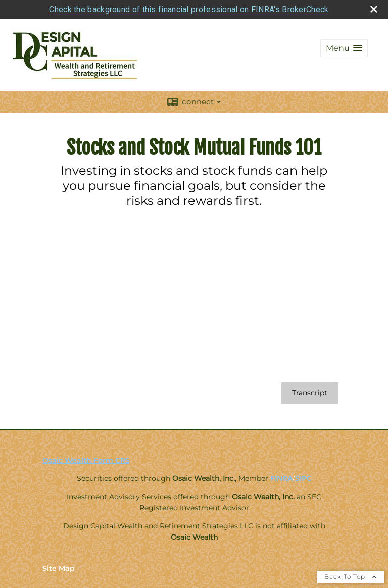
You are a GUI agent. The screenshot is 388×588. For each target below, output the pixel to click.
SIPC (303, 478)
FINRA (281, 478)
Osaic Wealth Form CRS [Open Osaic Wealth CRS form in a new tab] (86, 460)
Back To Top (351, 577)
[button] (344, 48)
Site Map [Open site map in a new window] (59, 568)
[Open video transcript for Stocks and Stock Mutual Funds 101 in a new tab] (310, 393)
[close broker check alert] (374, 9)
